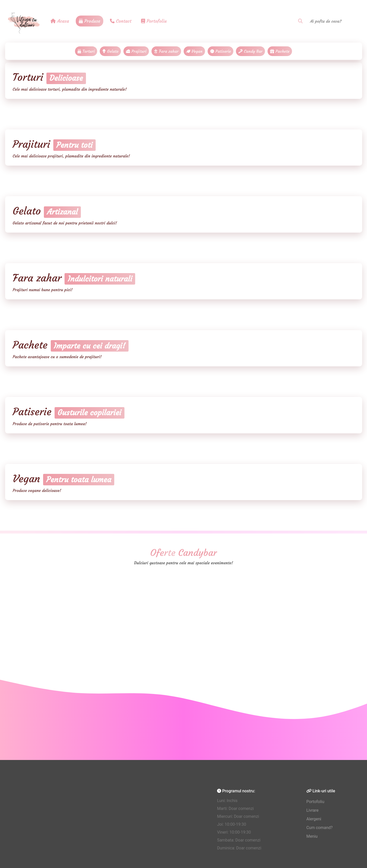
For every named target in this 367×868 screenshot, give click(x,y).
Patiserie (221, 51)
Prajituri (136, 51)
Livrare (312, 810)
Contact (121, 21)
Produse (90, 21)
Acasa (60, 21)
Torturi (86, 51)
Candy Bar (250, 51)
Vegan (194, 51)
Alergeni (314, 819)
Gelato (110, 51)
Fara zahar (166, 51)
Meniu (312, 836)
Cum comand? (319, 828)
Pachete (280, 51)
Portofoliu (154, 21)
